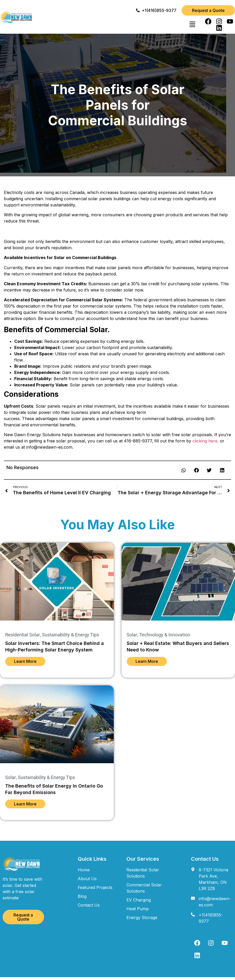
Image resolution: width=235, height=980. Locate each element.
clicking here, (206, 441)
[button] (193, 25)
